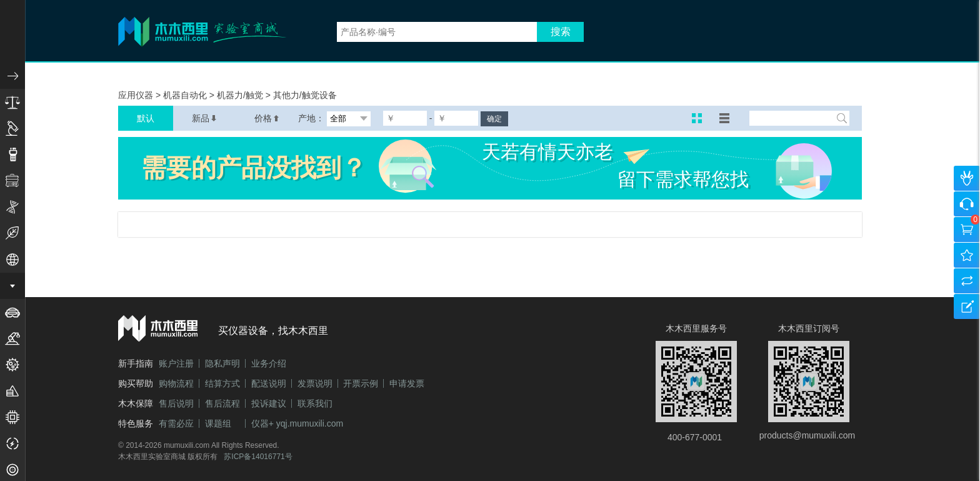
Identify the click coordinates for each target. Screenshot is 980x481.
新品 (204, 118)
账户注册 (176, 363)
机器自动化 (186, 95)
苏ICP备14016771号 (258, 457)
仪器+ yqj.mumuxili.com (297, 423)
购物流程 (176, 383)
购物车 (967, 230)
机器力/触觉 (241, 95)
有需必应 (176, 423)
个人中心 (967, 178)
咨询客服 (967, 204)
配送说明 (269, 383)
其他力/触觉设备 (305, 95)
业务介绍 (269, 363)
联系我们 (315, 403)
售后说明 (176, 403)
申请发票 (407, 383)
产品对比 (967, 281)
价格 (267, 118)
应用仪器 (137, 95)
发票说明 (315, 383)
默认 (146, 118)
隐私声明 (222, 363)
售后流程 (222, 403)
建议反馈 (967, 306)
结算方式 (222, 383)
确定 (494, 119)
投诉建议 (269, 403)
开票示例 (361, 383)
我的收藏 (967, 255)
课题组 (218, 423)
